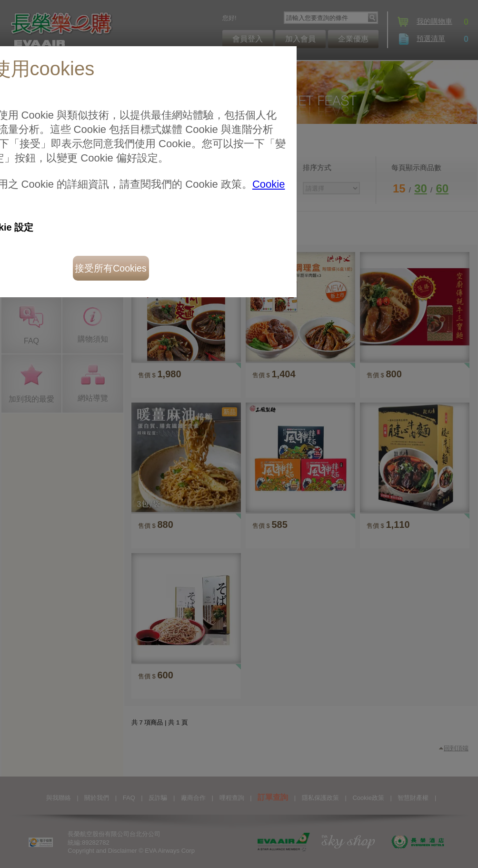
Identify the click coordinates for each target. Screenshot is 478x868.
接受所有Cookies (110, 268)
